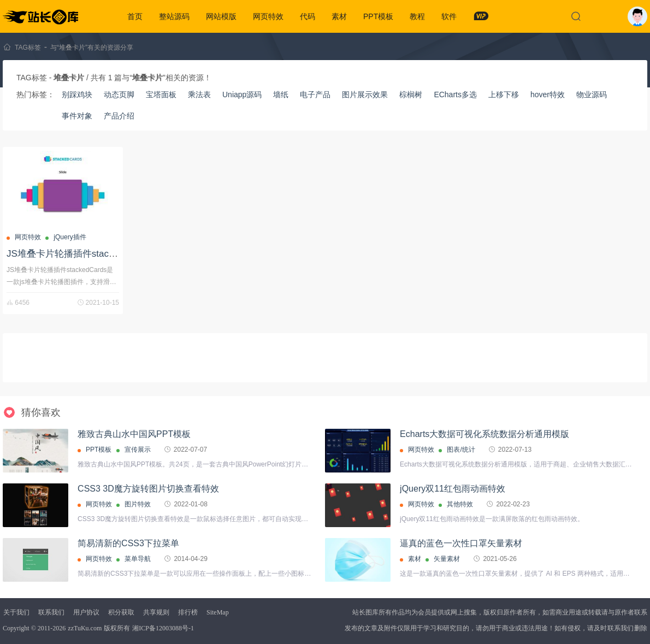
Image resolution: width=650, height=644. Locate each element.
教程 (417, 16)
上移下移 (504, 94)
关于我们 (16, 612)
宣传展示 (138, 450)
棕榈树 (411, 94)
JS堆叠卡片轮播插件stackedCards (78, 254)
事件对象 (77, 116)
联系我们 (51, 612)
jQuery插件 (70, 237)
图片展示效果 (365, 94)
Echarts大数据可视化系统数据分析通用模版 (484, 434)
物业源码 (592, 94)
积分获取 (121, 612)
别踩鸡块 (77, 94)
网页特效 (268, 16)
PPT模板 (378, 16)
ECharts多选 (455, 94)
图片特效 (138, 504)
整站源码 (174, 16)
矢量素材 (447, 559)
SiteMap (218, 612)
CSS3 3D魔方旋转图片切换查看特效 (148, 489)
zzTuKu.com (85, 628)
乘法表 (199, 94)
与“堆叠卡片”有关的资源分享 (92, 48)
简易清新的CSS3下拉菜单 (128, 543)
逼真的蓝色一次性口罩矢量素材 (461, 543)
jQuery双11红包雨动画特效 (453, 489)
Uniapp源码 (242, 94)
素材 (339, 16)
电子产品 (315, 94)
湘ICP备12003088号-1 (163, 628)
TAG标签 (28, 48)
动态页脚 (119, 94)
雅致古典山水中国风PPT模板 (134, 434)
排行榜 (188, 612)
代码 (308, 16)
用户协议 (86, 612)
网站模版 (221, 16)
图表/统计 (461, 450)
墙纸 (281, 94)
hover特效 (548, 94)
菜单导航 (138, 559)
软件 (449, 16)
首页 (135, 16)
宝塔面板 (161, 94)
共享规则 (156, 612)
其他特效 (460, 504)
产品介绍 (119, 116)
